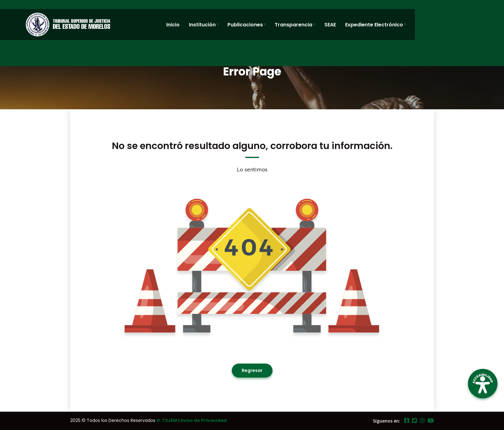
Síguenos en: (387, 421)
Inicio (173, 25)
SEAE (330, 25)
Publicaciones (245, 25)
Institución (202, 25)
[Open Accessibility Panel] (483, 384)
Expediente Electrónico (374, 25)
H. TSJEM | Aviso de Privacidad (192, 420)
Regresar (252, 370)
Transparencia (293, 25)
